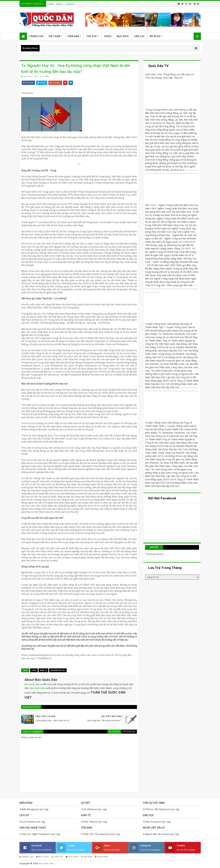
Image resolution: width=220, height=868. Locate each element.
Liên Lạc (139, 36)
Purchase (101, 857)
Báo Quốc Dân (32, 684)
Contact (71, 4)
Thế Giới (92, 36)
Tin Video (72, 857)
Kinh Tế (43, 670)
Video (108, 36)
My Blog (155, 36)
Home (51, 4)
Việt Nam (54, 36)
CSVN (34, 670)
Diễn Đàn (73, 36)
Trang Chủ (36, 36)
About (60, 4)
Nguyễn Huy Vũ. (58, 670)
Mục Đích (123, 36)
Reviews (87, 857)
